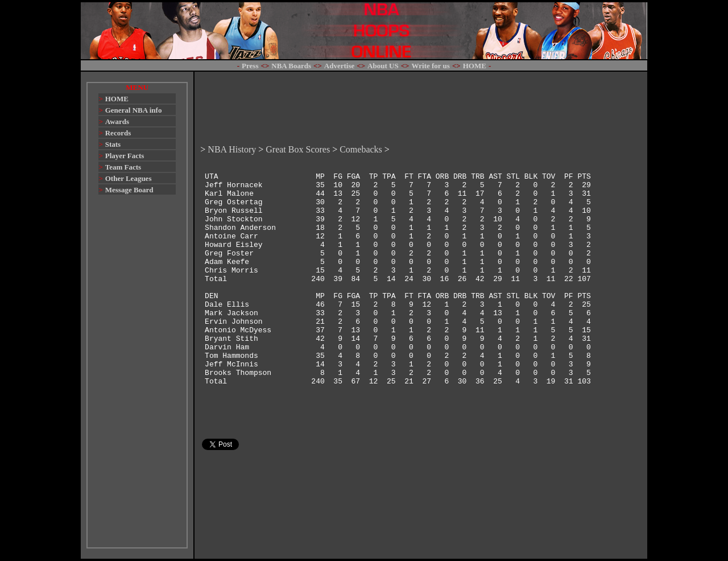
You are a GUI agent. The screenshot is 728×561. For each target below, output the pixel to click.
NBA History (232, 119)
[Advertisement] (137, 377)
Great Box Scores (298, 119)
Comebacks (361, 119)
